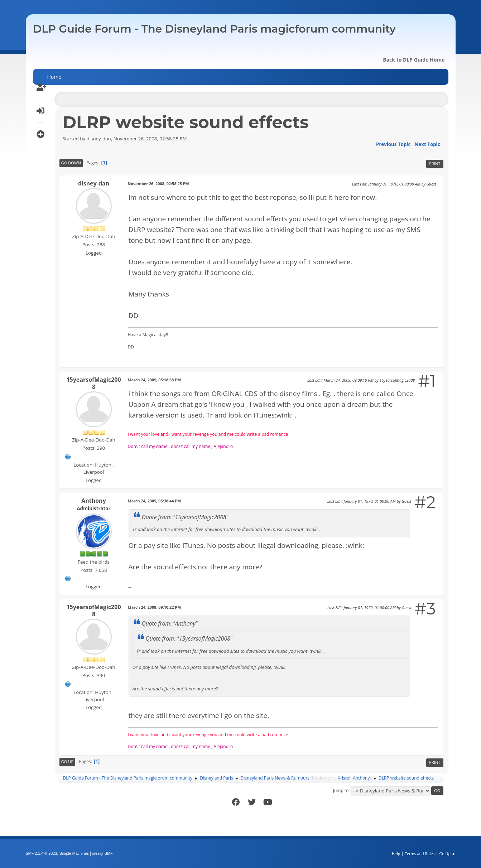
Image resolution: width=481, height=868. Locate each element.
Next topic (427, 144)
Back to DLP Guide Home (414, 60)
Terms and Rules (420, 853)
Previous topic (393, 144)
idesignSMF (103, 853)
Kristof (344, 778)
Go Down (71, 163)
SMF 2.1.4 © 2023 (42, 853)
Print (435, 163)
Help (396, 853)
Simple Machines (74, 853)
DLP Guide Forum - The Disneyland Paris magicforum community (214, 29)
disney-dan (94, 183)
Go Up (68, 761)
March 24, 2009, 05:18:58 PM (155, 380)
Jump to (341, 790)
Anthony (93, 501)
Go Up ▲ (447, 853)
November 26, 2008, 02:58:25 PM (158, 184)
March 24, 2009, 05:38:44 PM (155, 501)
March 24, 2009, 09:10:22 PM (155, 607)
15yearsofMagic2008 (93, 383)
